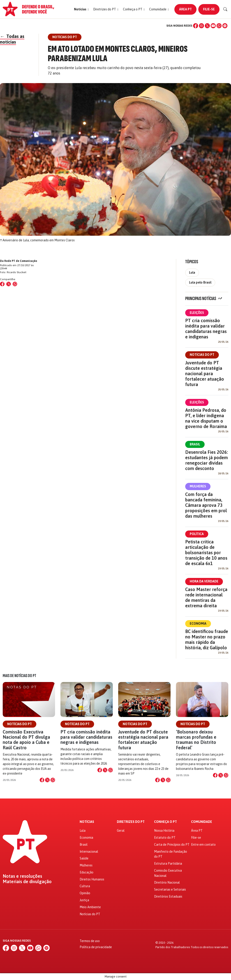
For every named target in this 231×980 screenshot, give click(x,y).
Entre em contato (203, 845)
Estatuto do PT (165, 838)
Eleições (197, 313)
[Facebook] (196, 26)
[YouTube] (213, 26)
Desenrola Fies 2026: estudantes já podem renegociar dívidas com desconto (207, 460)
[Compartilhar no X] (47, 780)
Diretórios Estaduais (168, 896)
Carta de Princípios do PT (172, 845)
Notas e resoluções (22, 876)
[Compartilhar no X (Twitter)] (9, 284)
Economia (198, 624)
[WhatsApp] (219, 26)
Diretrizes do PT (131, 822)
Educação (87, 872)
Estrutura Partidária (168, 864)
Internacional (89, 852)
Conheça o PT (165, 822)
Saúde (84, 858)
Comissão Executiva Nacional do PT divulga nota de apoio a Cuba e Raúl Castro (26, 740)
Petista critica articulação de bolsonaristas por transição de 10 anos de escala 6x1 (206, 553)
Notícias (87, 822)
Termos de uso (90, 941)
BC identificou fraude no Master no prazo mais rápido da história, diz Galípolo (207, 639)
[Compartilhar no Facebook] (2, 284)
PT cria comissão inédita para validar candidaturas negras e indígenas (206, 329)
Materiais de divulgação (27, 882)
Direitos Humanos (92, 879)
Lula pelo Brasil (200, 282)
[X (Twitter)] (207, 26)
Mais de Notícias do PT (19, 676)
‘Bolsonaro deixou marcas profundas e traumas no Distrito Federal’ (196, 740)
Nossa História (164, 831)
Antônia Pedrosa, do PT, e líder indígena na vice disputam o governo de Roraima (206, 418)
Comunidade (202, 822)
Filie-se (209, 9)
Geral (121, 831)
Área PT (185, 9)
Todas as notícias (12, 39)
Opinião (85, 893)
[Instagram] (201, 26)
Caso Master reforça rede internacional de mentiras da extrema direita (206, 597)
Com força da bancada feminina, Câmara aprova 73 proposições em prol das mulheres (206, 505)
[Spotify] (225, 26)
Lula (192, 272)
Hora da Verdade (204, 581)
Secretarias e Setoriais (170, 889)
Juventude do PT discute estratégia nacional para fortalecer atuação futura (205, 374)
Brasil (195, 444)
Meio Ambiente (90, 907)
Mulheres (198, 486)
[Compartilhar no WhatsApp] (15, 284)
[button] (81, 9)
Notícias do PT (202, 355)
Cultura (85, 886)
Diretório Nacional (167, 882)
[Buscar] (225, 9)
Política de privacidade (96, 947)
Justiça (84, 900)
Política (197, 534)
